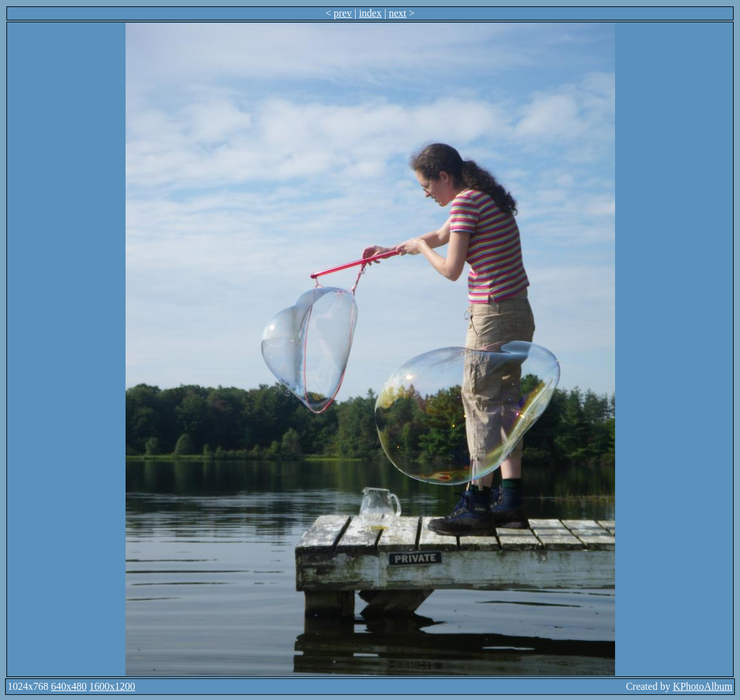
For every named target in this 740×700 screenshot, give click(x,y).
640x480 (69, 686)
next (398, 13)
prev (343, 13)
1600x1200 (112, 686)
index (370, 13)
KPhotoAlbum (703, 686)
